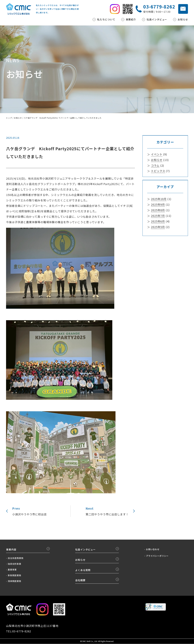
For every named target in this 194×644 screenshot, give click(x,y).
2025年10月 (159, 199)
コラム (155, 165)
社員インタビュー (157, 20)
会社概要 (80, 581)
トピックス (158, 171)
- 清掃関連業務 (14, 581)
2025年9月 (158, 204)
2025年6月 (158, 220)
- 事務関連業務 (14, 575)
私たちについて (106, 20)
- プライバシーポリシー (156, 556)
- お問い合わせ (152, 549)
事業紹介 (131, 20)
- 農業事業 (11, 570)
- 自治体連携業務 (15, 558)
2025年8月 (158, 209)
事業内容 (11, 550)
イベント (157, 154)
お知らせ (183, 20)
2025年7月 (158, 215)
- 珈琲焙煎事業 (14, 564)
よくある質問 (83, 570)
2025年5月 (158, 226)
